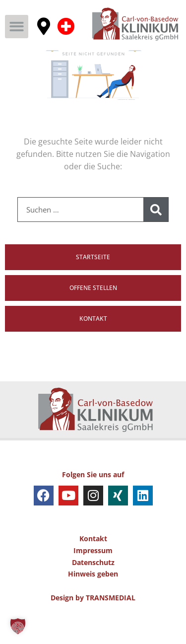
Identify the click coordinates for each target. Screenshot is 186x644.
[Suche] (156, 236)
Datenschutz (93, 588)
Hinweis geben (93, 600)
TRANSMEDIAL (111, 624)
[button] (17, 27)
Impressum (93, 577)
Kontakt (93, 565)
